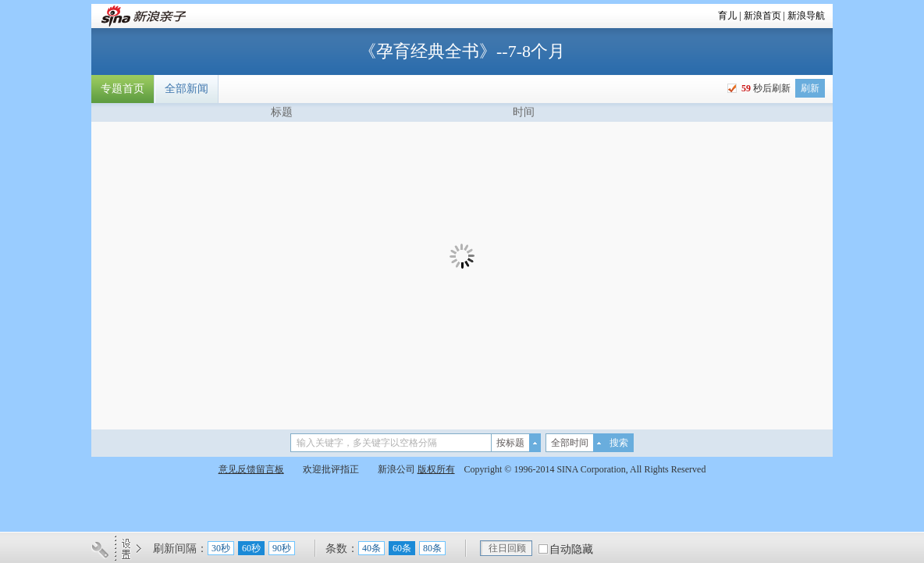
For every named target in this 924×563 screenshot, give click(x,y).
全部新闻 (187, 89)
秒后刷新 (765, 88)
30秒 (221, 548)
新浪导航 (806, 16)
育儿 (727, 16)
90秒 (282, 548)
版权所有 (436, 469)
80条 (432, 548)
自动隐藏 (571, 549)
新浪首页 (762, 16)
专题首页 (123, 89)
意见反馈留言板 (251, 469)
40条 (371, 548)
